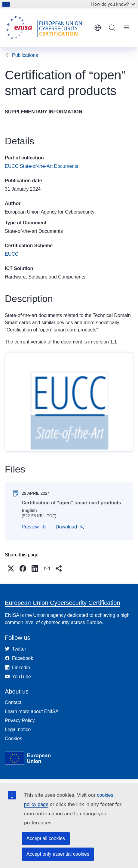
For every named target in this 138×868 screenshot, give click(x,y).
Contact (13, 702)
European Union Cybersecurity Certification (63, 603)
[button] (34, 527)
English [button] (98, 28)
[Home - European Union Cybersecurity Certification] (47, 28)
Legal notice (18, 729)
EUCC (12, 254)
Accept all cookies (46, 838)
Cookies (14, 739)
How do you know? (113, 4)
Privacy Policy (20, 720)
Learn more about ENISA (32, 711)
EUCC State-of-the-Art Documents (42, 166)
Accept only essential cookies (58, 854)
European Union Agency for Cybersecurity (50, 212)
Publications (25, 55)
